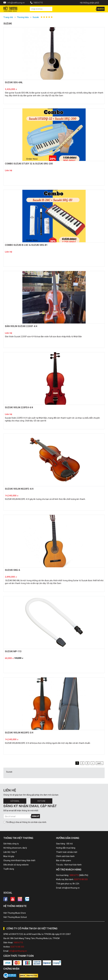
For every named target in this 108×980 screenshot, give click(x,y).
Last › (99, 763)
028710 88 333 (81, 879)
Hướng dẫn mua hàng (66, 848)
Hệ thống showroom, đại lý (15, 848)
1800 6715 (38, 3)
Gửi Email (15, 801)
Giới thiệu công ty (11, 844)
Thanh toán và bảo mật (67, 852)
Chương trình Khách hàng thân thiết (19, 860)
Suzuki (36, 17)
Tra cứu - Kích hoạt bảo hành (69, 865)
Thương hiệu (23, 17)
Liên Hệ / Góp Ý (10, 852)
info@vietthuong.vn (16, 3)
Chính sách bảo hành (65, 856)
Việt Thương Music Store (15, 913)
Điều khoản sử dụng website (16, 865)
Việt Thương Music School (15, 917)
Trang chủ (8, 17)
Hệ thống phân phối (90, 3)
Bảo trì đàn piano (64, 860)
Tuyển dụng (9, 869)
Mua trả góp (9, 856)
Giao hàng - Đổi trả (64, 844)
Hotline (41, 801)
